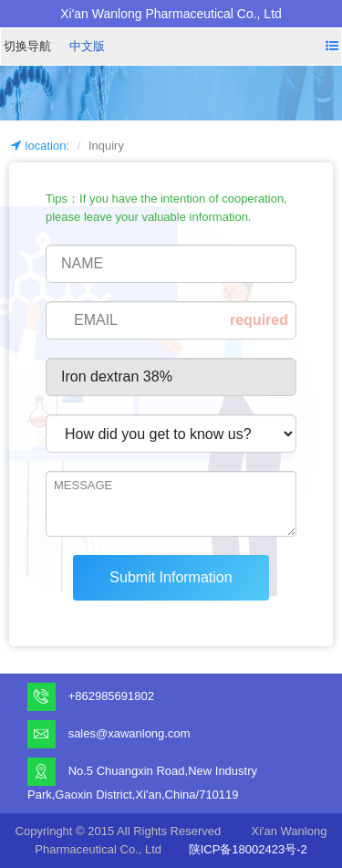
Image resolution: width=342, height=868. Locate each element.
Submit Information (171, 577)
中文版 (87, 46)
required (259, 320)
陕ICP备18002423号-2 (248, 849)
